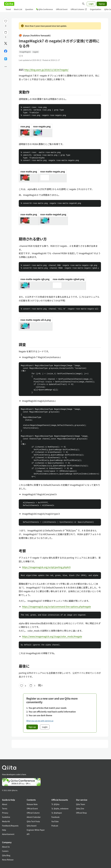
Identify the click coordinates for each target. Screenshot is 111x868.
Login (91, 4)
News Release (8, 860)
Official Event (62, 9)
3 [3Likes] (6, 26)
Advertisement (8, 834)
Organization (96, 9)
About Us (6, 847)
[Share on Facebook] (6, 51)
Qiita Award (32, 826)
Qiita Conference (45, 9)
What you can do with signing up (40, 721)
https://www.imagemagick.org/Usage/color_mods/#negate (52, 636)
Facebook (55, 817)
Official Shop (81, 813)
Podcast (55, 826)
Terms (5, 809)
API (28, 834)
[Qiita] (9, 4)
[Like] (6, 21)
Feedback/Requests (10, 826)
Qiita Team (81, 804)
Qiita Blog (6, 855)
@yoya (35, 35)
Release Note (32, 804)
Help (4, 830)
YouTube (55, 821)
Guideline (6, 817)
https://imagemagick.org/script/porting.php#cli (46, 567)
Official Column (79, 9)
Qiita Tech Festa (33, 821)
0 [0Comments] (40, 686)
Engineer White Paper (36, 830)
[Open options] (6, 67)
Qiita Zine (80, 809)
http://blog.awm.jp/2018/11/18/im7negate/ (46, 70)
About (5, 804)
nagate (35, 52)
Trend (8, 9)
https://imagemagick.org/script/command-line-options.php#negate (57, 607)
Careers (5, 851)
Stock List (18, 9)
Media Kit (6, 821)
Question (29, 9)
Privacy (5, 813)
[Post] (6, 43)
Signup (102, 4)
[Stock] (6, 32)
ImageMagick (25, 52)
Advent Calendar (34, 817)
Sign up (32, 727)
